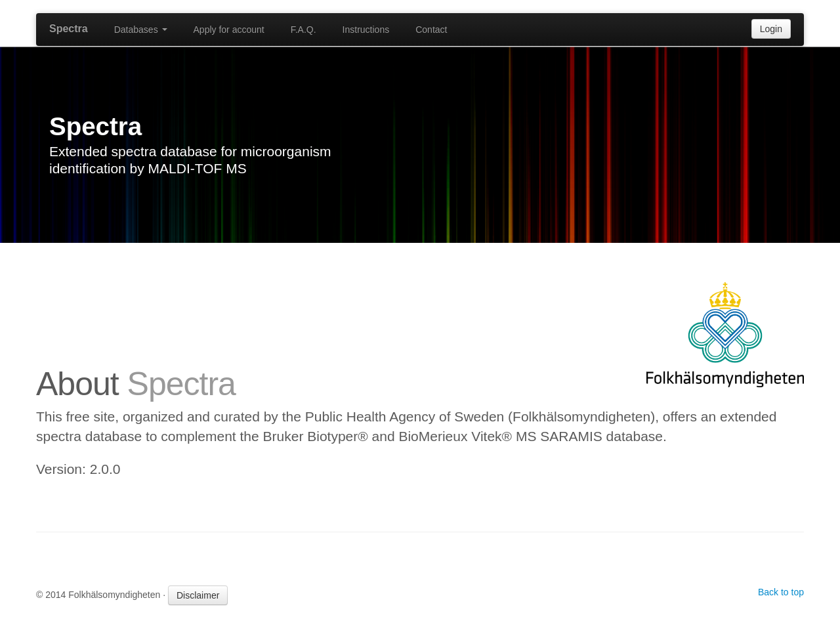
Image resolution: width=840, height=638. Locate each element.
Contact (431, 30)
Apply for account (229, 30)
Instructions (366, 30)
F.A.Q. (304, 30)
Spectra (69, 29)
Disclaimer (198, 595)
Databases (141, 30)
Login (771, 29)
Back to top (781, 592)
